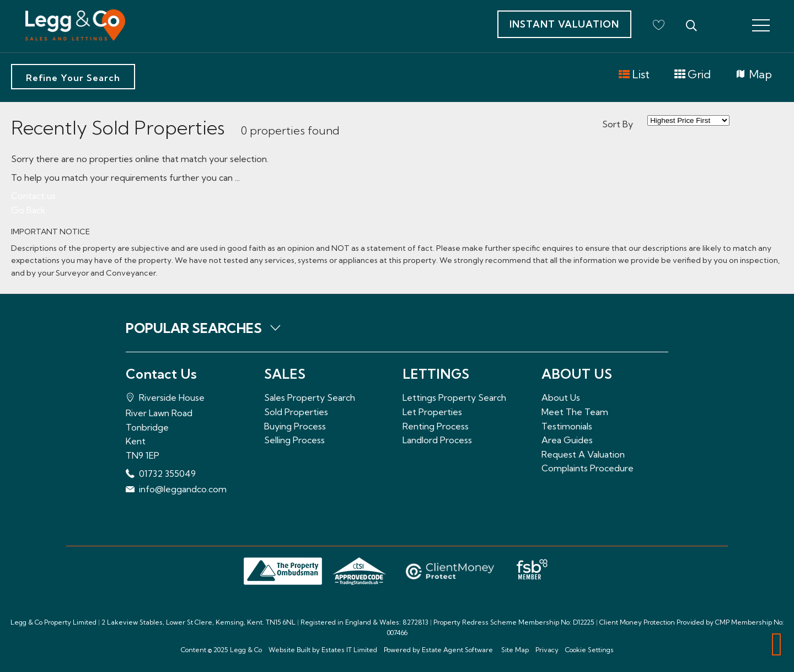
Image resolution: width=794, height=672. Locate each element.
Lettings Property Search (454, 397)
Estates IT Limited (349, 650)
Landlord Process (437, 440)
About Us (561, 397)
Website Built (289, 650)
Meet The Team (575, 412)
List (634, 75)
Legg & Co (246, 650)
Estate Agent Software (457, 650)
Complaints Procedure (588, 468)
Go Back (28, 210)
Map (753, 75)
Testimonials (567, 426)
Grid (692, 75)
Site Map (515, 650)
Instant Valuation (564, 24)
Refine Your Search (73, 78)
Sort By (618, 124)
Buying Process (295, 426)
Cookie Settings (589, 650)
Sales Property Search (310, 397)
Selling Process (294, 440)
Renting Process (436, 426)
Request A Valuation (583, 454)
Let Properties (432, 412)
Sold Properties (296, 412)
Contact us (33, 196)
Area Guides (567, 440)
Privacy (547, 650)
